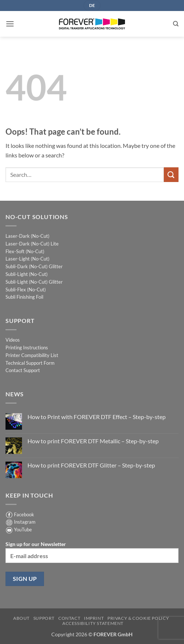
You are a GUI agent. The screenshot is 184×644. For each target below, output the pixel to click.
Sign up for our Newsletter (92, 552)
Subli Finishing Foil (24, 297)
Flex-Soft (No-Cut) (25, 251)
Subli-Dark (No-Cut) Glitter (34, 266)
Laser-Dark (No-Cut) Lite (32, 244)
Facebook (24, 514)
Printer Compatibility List (32, 355)
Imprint (94, 618)
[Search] (176, 24)
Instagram (25, 522)
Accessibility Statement (93, 623)
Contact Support (23, 370)
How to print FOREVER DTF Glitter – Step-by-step (91, 465)
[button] (10, 24)
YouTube (23, 530)
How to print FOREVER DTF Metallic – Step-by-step (93, 441)
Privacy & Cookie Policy (138, 618)
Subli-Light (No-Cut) (27, 274)
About (21, 618)
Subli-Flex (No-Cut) (26, 290)
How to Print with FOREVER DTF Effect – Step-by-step (97, 417)
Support (44, 618)
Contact (69, 618)
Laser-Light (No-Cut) (27, 259)
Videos (13, 340)
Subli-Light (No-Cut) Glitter (34, 282)
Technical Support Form (30, 363)
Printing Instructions (27, 348)
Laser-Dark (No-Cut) (27, 236)
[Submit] (171, 174)
